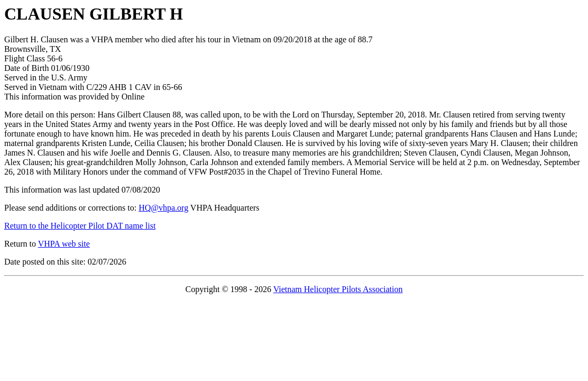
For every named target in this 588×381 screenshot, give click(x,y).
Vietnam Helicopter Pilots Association (338, 289)
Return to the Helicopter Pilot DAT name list (80, 226)
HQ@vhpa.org (163, 208)
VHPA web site (64, 244)
